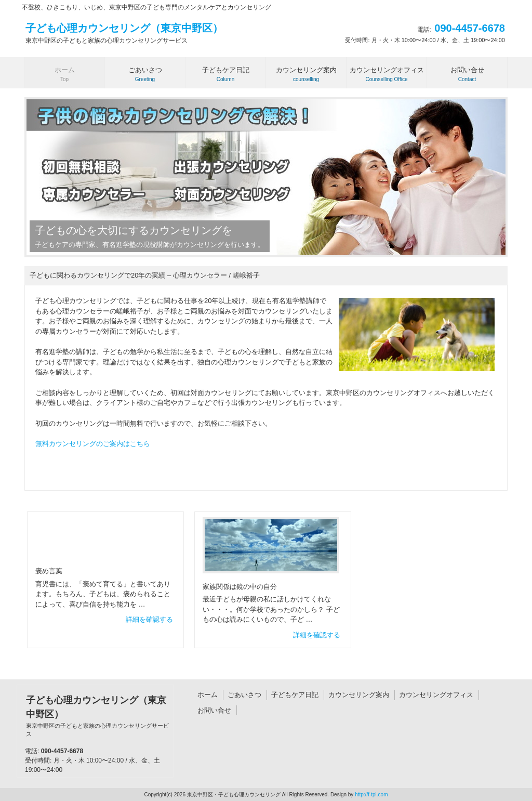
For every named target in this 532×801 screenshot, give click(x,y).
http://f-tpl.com (371, 795)
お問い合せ (214, 710)
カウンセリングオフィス (436, 695)
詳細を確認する (149, 619)
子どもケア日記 (295, 695)
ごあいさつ (244, 695)
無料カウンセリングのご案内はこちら (93, 444)
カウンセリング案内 (359, 695)
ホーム (208, 695)
